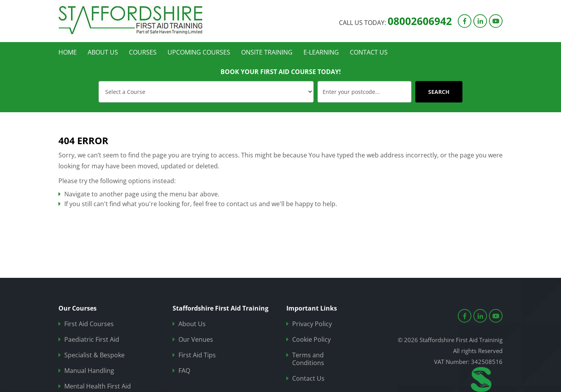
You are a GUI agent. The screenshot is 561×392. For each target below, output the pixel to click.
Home (68, 52)
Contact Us (369, 52)
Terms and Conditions (308, 359)
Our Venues (196, 340)
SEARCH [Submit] (439, 92)
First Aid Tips (197, 355)
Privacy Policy (312, 324)
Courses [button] (143, 52)
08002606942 (420, 21)
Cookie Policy (311, 340)
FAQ (184, 371)
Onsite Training (267, 52)
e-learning (321, 52)
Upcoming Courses (199, 52)
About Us (103, 52)
